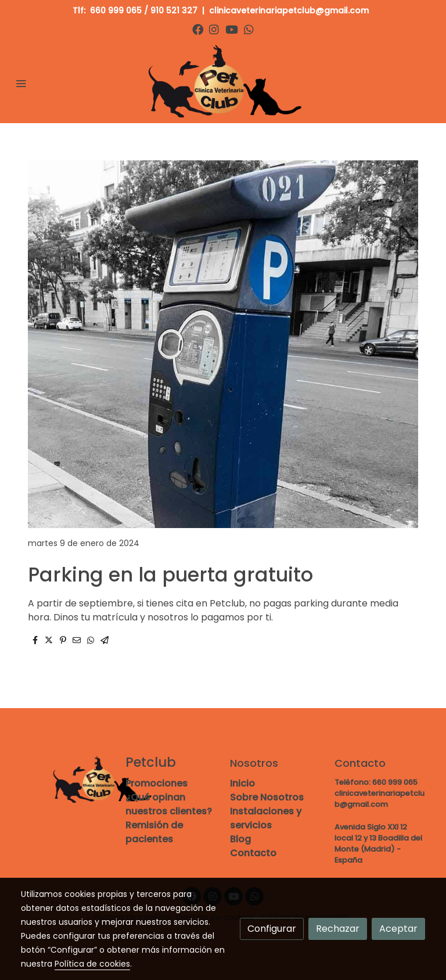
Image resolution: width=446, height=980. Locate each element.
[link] (223, 83)
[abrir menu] (21, 83)
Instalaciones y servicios (266, 818)
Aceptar (398, 929)
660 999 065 (116, 10)
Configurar (272, 929)
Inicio (242, 783)
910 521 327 (174, 10)
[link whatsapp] (249, 29)
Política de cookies (92, 964)
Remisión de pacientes (154, 832)
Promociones (157, 783)
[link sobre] (66, 780)
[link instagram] (214, 29)
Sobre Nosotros (267, 797)
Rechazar (338, 929)
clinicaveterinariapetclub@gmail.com (290, 10)
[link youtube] (232, 29)
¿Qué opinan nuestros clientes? (169, 804)
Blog (240, 839)
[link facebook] (198, 29)
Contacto (253, 853)
